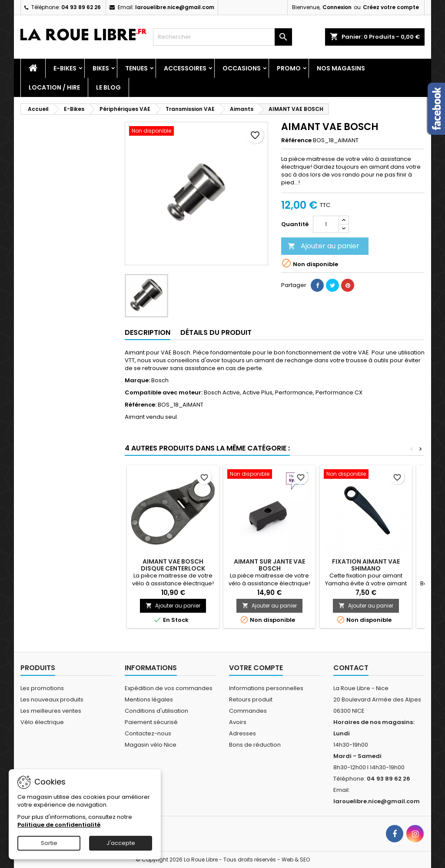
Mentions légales (149, 699)
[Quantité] (326, 224)
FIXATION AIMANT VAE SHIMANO (366, 565)
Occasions (242, 68)
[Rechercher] (222, 37)
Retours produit (251, 699)
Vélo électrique (42, 722)
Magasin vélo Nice (151, 745)
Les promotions (42, 688)
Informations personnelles (266, 688)
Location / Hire (54, 87)
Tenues (136, 68)
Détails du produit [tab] (216, 332)
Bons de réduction (255, 745)
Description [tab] (148, 332)
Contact (351, 668)
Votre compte (256, 668)
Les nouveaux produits (52, 699)
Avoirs (238, 722)
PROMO (289, 68)
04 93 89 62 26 (81, 7)
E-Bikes (65, 68)
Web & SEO (296, 860)
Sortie (49, 843)
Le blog (108, 87)
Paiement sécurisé (151, 722)
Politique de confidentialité (59, 825)
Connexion (337, 7)
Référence (296, 140)
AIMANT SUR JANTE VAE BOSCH (269, 565)
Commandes (248, 711)
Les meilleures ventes (51, 711)
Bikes (101, 68)
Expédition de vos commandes (169, 688)
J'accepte (121, 843)
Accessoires (185, 68)
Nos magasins (341, 68)
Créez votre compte (391, 7)
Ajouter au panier (324, 246)
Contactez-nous (148, 733)
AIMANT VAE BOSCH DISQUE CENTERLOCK (173, 565)
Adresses (242, 733)
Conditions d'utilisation (156, 711)
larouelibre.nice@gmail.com (175, 7)
